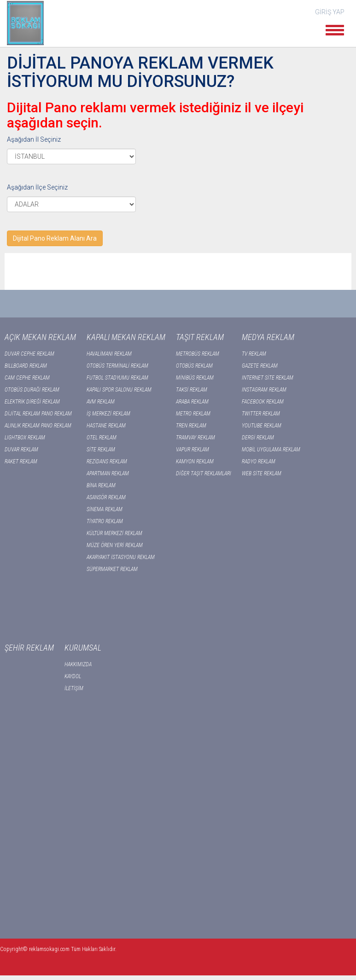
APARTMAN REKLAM (108, 473)
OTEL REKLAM (102, 438)
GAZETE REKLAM (260, 366)
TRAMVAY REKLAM (196, 438)
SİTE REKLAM (101, 450)
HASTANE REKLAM (106, 426)
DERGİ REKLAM (258, 438)
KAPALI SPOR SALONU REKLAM (119, 390)
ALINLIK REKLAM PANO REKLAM (38, 426)
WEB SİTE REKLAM (262, 473)
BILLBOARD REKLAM (26, 366)
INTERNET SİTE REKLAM (268, 378)
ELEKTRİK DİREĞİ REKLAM (32, 402)
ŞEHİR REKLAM (29, 648)
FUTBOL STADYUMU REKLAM (117, 378)
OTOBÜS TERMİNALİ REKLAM (117, 366)
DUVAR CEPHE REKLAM (29, 354)
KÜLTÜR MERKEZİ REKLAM (114, 533)
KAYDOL (73, 676)
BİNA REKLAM (101, 485)
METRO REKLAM (193, 414)
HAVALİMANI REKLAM (109, 354)
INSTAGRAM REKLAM (264, 390)
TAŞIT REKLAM (200, 337)
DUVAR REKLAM (21, 450)
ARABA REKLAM (192, 402)
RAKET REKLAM (21, 461)
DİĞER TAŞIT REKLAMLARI (204, 473)
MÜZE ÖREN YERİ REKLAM (115, 545)
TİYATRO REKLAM (105, 521)
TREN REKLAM (191, 426)
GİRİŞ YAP (330, 12)
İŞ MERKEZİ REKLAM (108, 414)
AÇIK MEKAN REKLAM (40, 337)
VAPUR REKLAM (193, 450)
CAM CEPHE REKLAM (27, 378)
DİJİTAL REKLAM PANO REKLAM (38, 414)
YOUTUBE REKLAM (262, 426)
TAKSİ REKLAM (192, 390)
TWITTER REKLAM (261, 414)
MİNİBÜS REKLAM (195, 378)
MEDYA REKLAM (268, 337)
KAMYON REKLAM (195, 461)
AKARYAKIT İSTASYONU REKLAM (121, 557)
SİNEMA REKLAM (105, 509)
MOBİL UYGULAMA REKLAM (271, 450)
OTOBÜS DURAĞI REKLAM (32, 390)
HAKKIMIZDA (78, 664)
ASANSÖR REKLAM (106, 497)
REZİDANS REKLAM (107, 461)
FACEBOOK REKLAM (263, 402)
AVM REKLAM (101, 402)
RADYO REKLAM (259, 461)
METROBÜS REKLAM (198, 354)
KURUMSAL (83, 648)
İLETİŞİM (74, 688)
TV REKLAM (254, 354)
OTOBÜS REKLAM (194, 366)
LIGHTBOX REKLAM (25, 438)
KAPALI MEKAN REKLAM (126, 337)
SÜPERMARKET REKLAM (112, 569)
